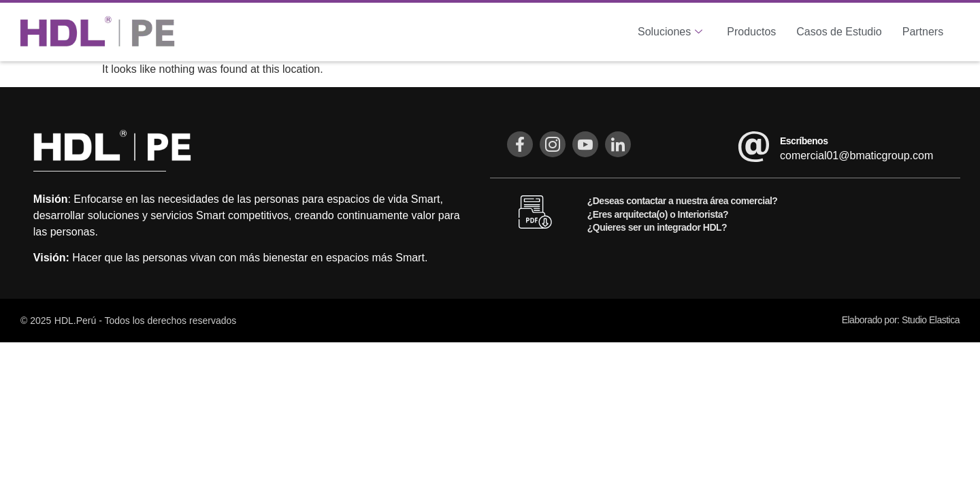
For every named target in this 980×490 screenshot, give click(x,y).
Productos (751, 32)
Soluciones (670, 32)
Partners (923, 32)
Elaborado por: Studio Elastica (901, 320)
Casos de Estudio (839, 32)
